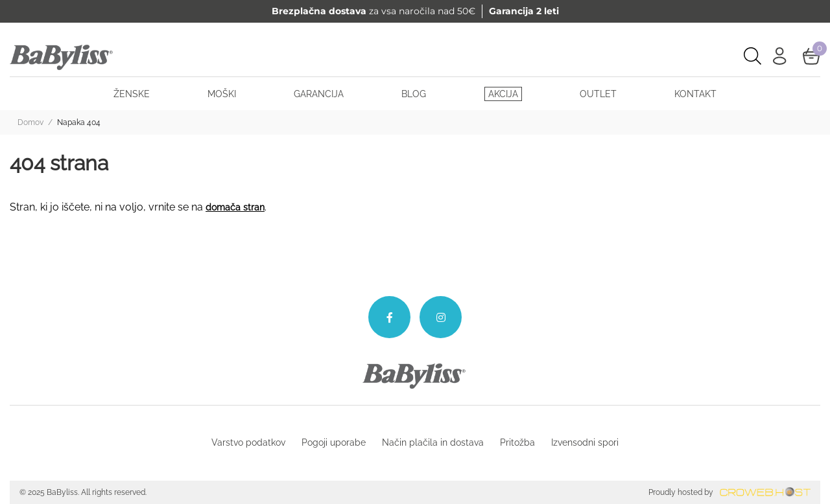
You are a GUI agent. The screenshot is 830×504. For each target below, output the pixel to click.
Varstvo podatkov (248, 442)
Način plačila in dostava (433, 442)
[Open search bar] (753, 56)
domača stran (235, 207)
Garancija (319, 94)
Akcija (503, 94)
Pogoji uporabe (334, 442)
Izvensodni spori (585, 442)
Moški (222, 94)
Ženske (132, 94)
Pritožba (517, 442)
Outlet (598, 94)
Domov (30, 122)
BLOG (414, 94)
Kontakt (695, 94)
